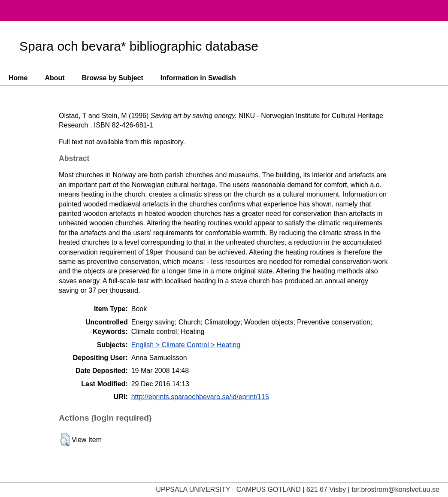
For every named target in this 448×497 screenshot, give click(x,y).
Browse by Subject (113, 78)
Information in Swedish (198, 78)
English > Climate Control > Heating (186, 345)
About (54, 78)
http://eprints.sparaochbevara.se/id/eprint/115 (200, 397)
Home (18, 78)
